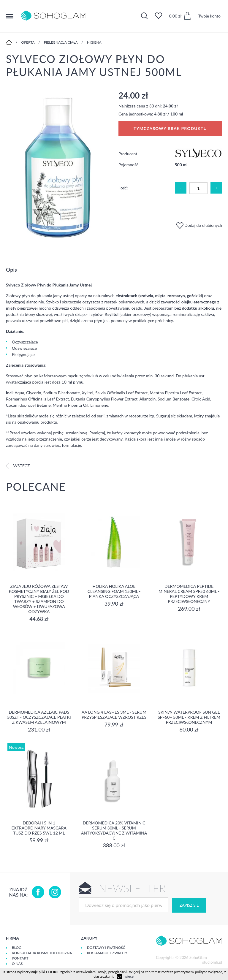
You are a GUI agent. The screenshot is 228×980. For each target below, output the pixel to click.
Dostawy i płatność (106, 947)
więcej (129, 976)
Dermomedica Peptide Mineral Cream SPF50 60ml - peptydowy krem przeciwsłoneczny (189, 594)
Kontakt (20, 958)
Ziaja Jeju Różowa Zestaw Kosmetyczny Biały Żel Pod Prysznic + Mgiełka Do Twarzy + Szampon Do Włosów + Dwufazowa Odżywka (39, 599)
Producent (128, 154)
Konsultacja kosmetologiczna (42, 953)
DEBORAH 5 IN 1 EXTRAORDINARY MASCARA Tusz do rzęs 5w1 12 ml (39, 828)
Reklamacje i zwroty (107, 953)
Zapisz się (189, 905)
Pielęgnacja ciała (61, 42)
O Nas (17, 964)
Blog (17, 947)
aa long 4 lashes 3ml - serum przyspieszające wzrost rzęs (114, 715)
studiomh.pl (212, 962)
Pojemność (128, 165)
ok (119, 976)
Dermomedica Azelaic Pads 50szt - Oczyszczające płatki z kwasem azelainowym (39, 717)
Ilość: (123, 188)
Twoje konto (209, 16)
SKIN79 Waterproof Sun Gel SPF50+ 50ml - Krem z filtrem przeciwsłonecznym (189, 717)
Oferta (28, 42)
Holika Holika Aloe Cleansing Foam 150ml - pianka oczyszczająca (114, 591)
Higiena (94, 42)
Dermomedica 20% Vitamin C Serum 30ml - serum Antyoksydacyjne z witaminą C (114, 830)
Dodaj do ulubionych (199, 225)
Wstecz (18, 466)
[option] (58, 165)
